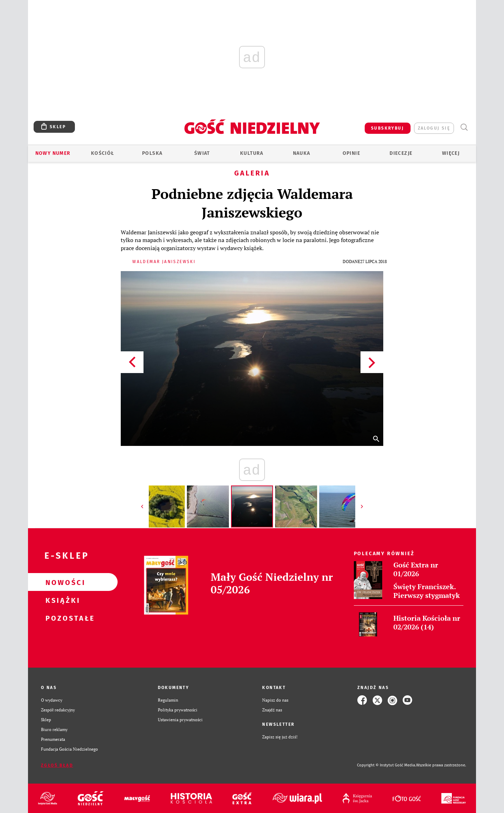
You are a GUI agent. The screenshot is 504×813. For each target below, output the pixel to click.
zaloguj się (434, 128)
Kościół (103, 153)
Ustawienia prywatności (180, 720)
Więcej (451, 153)
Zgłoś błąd (57, 765)
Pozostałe (62, 618)
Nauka (302, 153)
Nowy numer (53, 153)
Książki (62, 600)
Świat (202, 153)
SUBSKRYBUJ (387, 128)
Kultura (252, 153)
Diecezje (401, 153)
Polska (152, 153)
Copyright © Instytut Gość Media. (387, 765)
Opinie (351, 153)
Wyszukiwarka (464, 127)
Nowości (62, 582)
